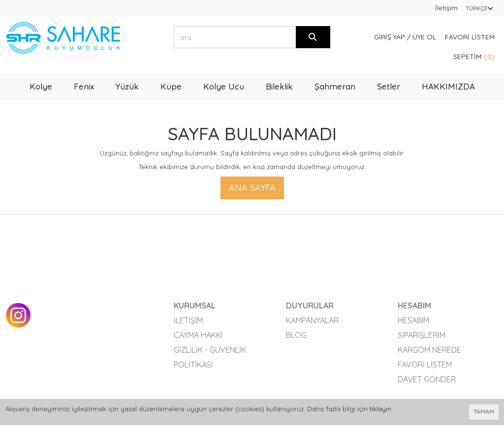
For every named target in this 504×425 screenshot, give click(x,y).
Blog (296, 335)
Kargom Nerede (429, 350)
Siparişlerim (422, 335)
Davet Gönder (427, 379)
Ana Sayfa (252, 188)
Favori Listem (470, 37)
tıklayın (380, 409)
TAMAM (484, 411)
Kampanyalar (312, 320)
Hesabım (413, 320)
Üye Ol (424, 37)
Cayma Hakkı (198, 335)
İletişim (446, 8)
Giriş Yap (390, 37)
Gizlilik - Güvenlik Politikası (210, 357)
